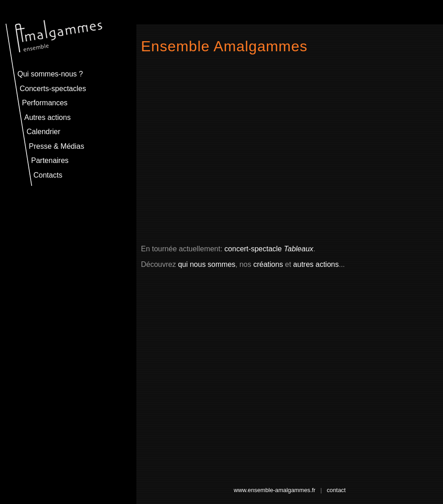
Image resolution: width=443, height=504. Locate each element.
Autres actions (47, 117)
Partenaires (50, 160)
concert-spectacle (269, 249)
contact (336, 490)
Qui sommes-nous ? (50, 74)
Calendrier (43, 132)
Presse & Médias (57, 146)
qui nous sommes (207, 264)
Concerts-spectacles (53, 89)
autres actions (316, 264)
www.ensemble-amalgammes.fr (275, 490)
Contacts (48, 175)
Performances (45, 103)
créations (268, 264)
